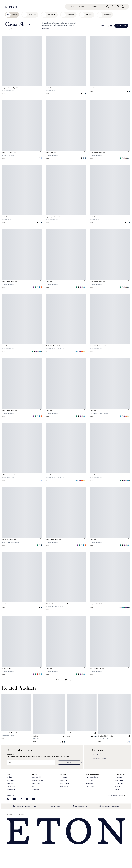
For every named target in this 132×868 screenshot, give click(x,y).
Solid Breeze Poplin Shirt (9, 281)
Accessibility (90, 783)
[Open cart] (123, 6)
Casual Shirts (15, 29)
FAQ (34, 787)
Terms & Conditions (92, 777)
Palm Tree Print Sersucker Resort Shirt (58, 604)
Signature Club (37, 777)
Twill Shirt (93, 88)
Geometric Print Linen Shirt (98, 346)
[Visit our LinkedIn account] (27, 799)
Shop (73, 7)
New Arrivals (11, 780)
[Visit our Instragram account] (8, 799)
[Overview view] (108, 26)
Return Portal (36, 783)
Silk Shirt (48, 88)
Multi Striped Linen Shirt (97, 668)
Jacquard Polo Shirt (96, 604)
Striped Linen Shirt (8, 668)
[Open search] (107, 6)
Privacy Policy (90, 780)
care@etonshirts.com (99, 758)
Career (118, 787)
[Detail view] (111, 26)
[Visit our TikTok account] (21, 799)
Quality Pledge (64, 783)
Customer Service (38, 780)
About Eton (63, 780)
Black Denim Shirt (51, 152)
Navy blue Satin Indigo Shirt (10, 88)
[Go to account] (113, 6)
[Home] (66, 831)
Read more (46, 28)
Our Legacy (119, 780)
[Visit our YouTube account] (14, 799)
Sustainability (119, 783)
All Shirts (9, 777)
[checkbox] (41, 88)
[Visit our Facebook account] (34, 799)
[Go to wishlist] (118, 6)
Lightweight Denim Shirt (53, 217)
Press (117, 790)
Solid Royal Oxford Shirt (9, 152)
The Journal (93, 7)
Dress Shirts (10, 783)
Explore (81, 7)
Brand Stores (64, 787)
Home (7, 29)
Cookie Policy (90, 787)
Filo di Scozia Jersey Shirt (98, 152)
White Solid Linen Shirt (53, 346)
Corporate (119, 777)
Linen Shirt (49, 281)
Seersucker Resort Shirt (9, 539)
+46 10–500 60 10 (98, 754)
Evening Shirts (11, 790)
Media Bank (36, 790)
